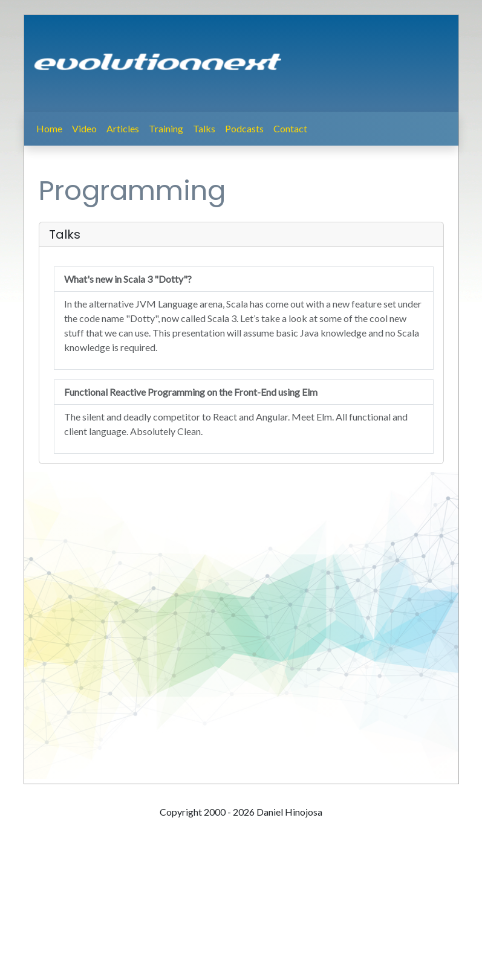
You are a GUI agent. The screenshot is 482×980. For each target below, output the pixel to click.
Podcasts (244, 128)
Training (166, 128)
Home (49, 128)
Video (84, 128)
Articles (123, 128)
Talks (204, 128)
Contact (290, 128)
